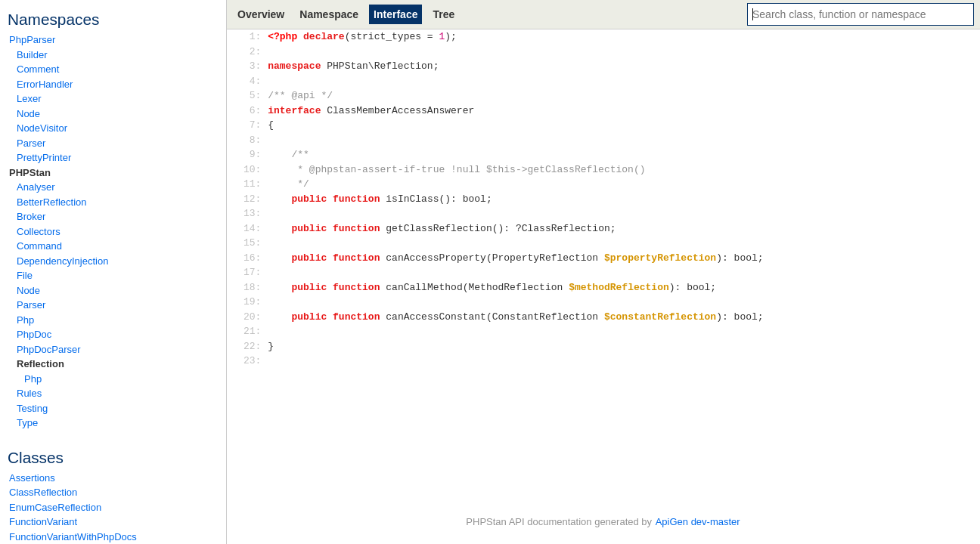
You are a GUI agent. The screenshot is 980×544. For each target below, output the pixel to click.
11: (255, 184)
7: (255, 125)
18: (255, 287)
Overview (261, 14)
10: (255, 169)
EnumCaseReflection (55, 507)
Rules (29, 393)
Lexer (29, 99)
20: (255, 317)
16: (255, 258)
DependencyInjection (62, 261)
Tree (443, 14)
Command (39, 246)
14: (255, 228)
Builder (32, 55)
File (25, 275)
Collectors (39, 232)
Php (25, 320)
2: (255, 51)
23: (255, 360)
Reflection (40, 364)
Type (27, 423)
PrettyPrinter (44, 158)
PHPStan (30, 173)
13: (255, 213)
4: (255, 81)
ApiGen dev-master (698, 522)
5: (255, 95)
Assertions (32, 478)
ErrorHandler (45, 84)
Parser (31, 143)
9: (255, 154)
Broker (31, 216)
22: (255, 346)
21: (255, 331)
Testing (32, 408)
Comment (38, 69)
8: (255, 140)
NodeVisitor (42, 128)
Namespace (329, 14)
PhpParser (32, 40)
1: (255, 36)
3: (255, 66)
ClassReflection (43, 492)
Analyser (36, 187)
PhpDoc (34, 334)
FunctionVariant (43, 522)
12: (255, 199)
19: (255, 301)
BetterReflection (52, 202)
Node (28, 114)
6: (255, 110)
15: (255, 243)
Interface (395, 14)
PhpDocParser (49, 349)
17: (255, 272)
